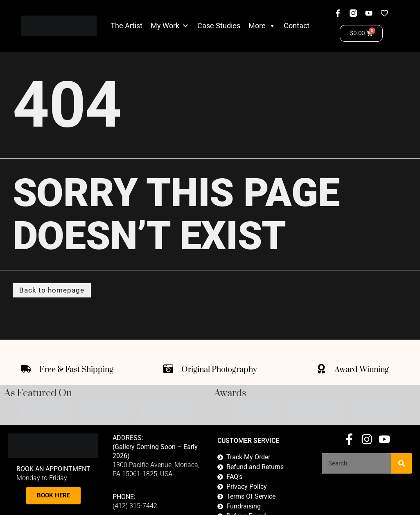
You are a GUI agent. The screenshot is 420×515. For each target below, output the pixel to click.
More (262, 26)
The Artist (126, 26)
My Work (165, 26)
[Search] (402, 464)
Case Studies (219, 26)
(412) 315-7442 (135, 507)
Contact (297, 26)
